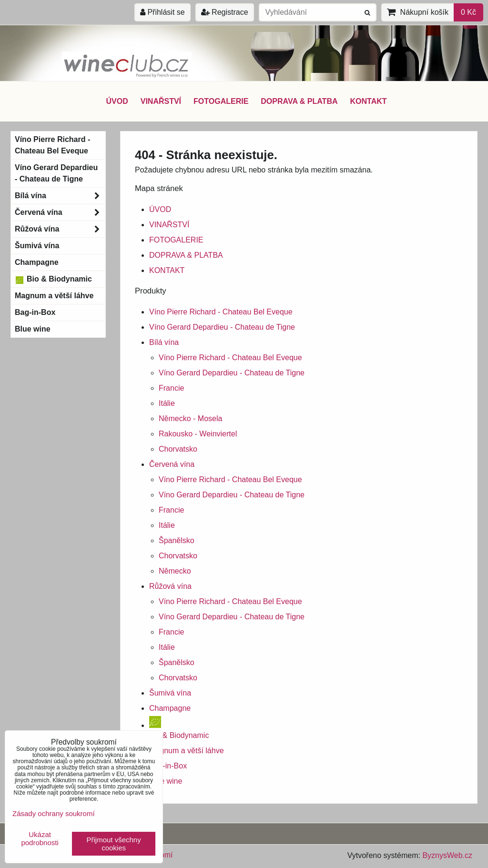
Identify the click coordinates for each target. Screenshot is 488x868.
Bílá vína (164, 342)
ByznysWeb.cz (447, 855)
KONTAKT (369, 101)
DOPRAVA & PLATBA (299, 101)
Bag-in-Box (168, 766)
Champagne (170, 708)
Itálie (167, 403)
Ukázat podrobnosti (40, 839)
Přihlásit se (163, 12)
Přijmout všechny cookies (114, 844)
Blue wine (166, 781)
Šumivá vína (170, 693)
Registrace (225, 12)
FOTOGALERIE (221, 101)
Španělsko (177, 540)
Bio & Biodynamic (53, 279)
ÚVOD (117, 101)
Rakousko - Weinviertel (198, 434)
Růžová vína (170, 586)
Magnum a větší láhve (187, 751)
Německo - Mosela (190, 419)
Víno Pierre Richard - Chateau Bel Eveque (221, 312)
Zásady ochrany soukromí (54, 813)
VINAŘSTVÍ (161, 101)
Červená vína (172, 464)
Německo (175, 571)
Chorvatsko (178, 449)
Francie (171, 388)
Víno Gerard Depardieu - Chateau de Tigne (222, 327)
